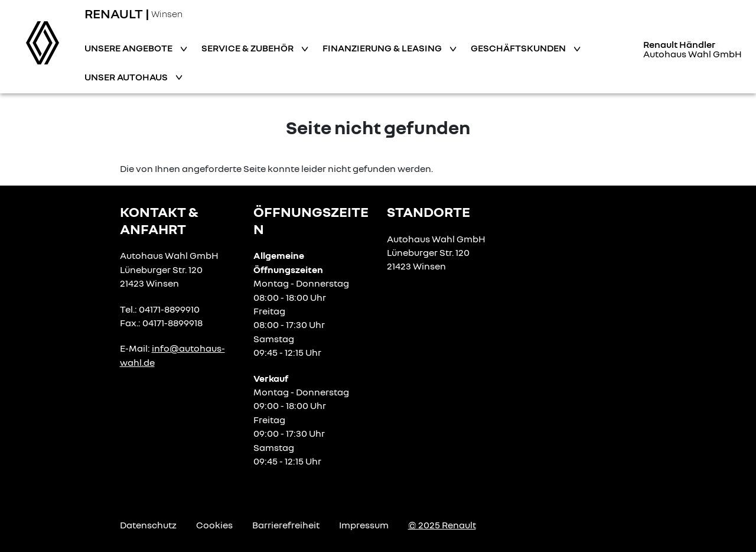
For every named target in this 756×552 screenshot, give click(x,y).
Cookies (214, 525)
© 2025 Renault (442, 525)
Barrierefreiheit (286, 525)
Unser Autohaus (127, 77)
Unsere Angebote (129, 48)
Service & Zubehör (248, 48)
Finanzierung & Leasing (383, 48)
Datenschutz (148, 525)
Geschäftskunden (519, 48)
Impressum (364, 525)
